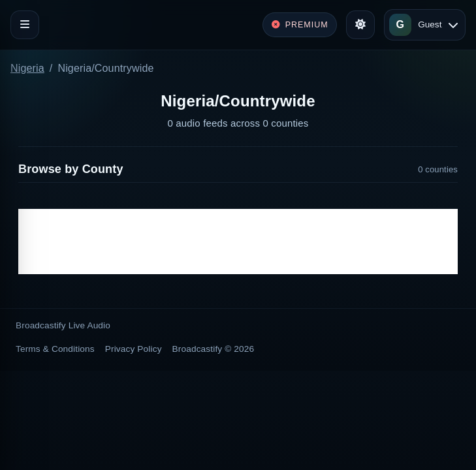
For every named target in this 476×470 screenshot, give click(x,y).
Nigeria (27, 68)
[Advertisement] (238, 242)
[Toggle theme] (360, 25)
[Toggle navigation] (25, 25)
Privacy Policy (134, 349)
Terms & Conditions (55, 349)
